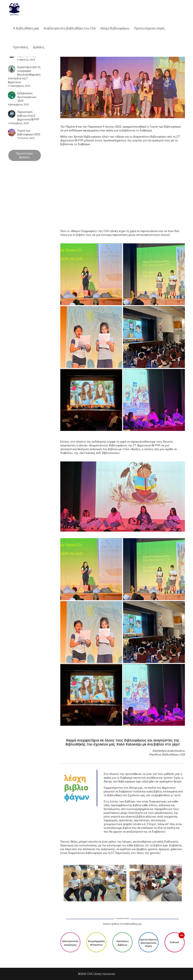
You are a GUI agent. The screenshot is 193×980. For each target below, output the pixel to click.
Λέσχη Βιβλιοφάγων (115, 28)
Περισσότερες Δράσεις (25, 155)
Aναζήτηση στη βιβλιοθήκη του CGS (70, 28)
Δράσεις (39, 47)
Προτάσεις (21, 47)
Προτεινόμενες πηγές (149, 28)
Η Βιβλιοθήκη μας (26, 28)
